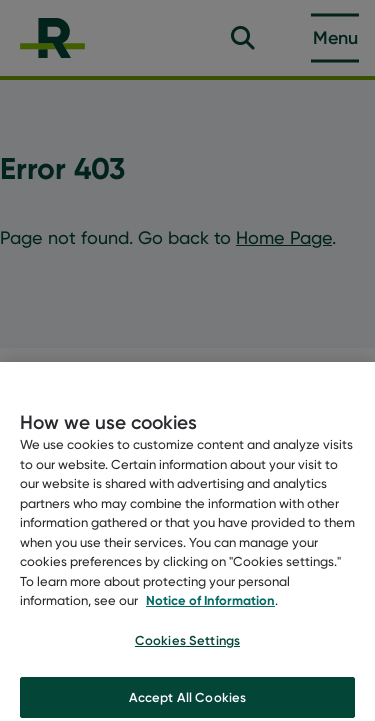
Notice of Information (210, 604)
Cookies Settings (187, 644)
